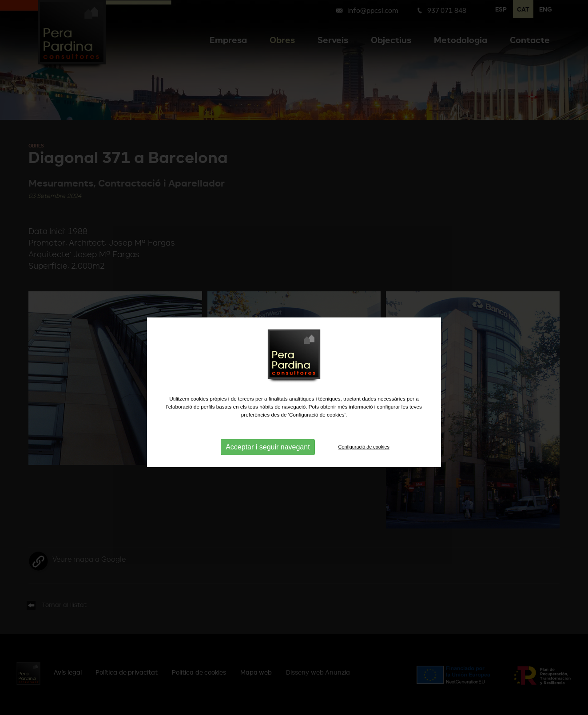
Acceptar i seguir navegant (268, 462)
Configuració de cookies (364, 462)
